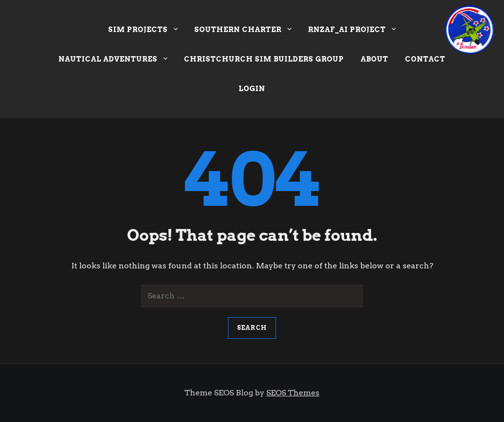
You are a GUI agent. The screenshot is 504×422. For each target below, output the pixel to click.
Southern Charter (243, 31)
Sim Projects (143, 31)
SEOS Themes (293, 393)
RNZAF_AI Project (352, 31)
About (375, 59)
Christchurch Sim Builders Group (264, 59)
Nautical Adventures (113, 60)
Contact (425, 59)
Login (252, 89)
